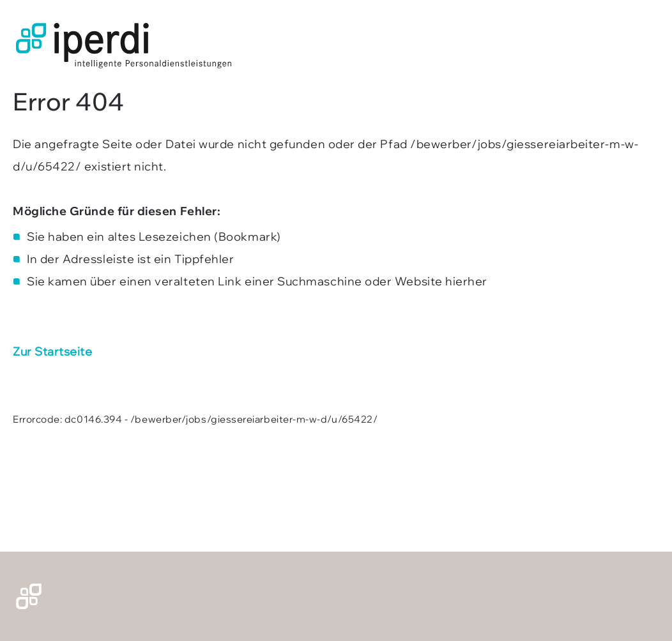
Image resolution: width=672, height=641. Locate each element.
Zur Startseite (53, 351)
